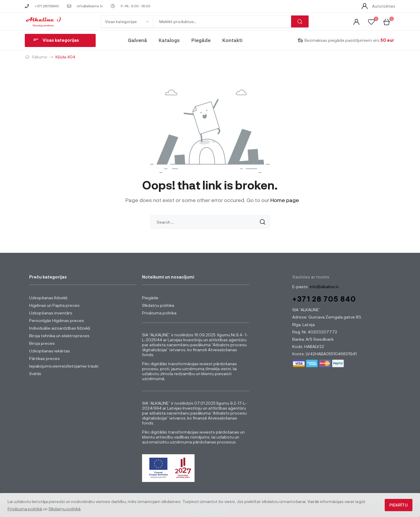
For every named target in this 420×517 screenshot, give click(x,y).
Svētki (35, 374)
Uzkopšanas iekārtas (50, 351)
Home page (285, 200)
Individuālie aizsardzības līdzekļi (60, 328)
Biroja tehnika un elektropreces (59, 336)
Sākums (40, 57)
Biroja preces (42, 343)
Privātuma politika (159, 313)
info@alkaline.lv (324, 287)
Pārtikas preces (44, 358)
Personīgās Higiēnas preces (57, 320)
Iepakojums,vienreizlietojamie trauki (64, 366)
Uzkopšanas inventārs (51, 313)
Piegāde (201, 40)
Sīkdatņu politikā (64, 509)
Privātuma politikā (25, 509)
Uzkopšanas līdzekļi (48, 298)
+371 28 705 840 (324, 299)
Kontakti (232, 40)
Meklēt (300, 21)
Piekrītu (399, 505)
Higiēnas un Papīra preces (54, 305)
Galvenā (137, 40)
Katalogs (169, 40)
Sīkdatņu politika (158, 305)
